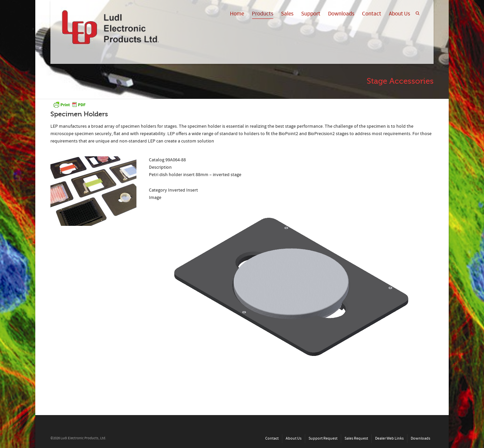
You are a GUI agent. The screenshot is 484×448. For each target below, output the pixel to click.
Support (311, 14)
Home (237, 14)
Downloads (341, 14)
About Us (399, 14)
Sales (287, 14)
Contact (372, 14)
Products (263, 14)
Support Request (323, 438)
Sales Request (356, 438)
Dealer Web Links (389, 438)
